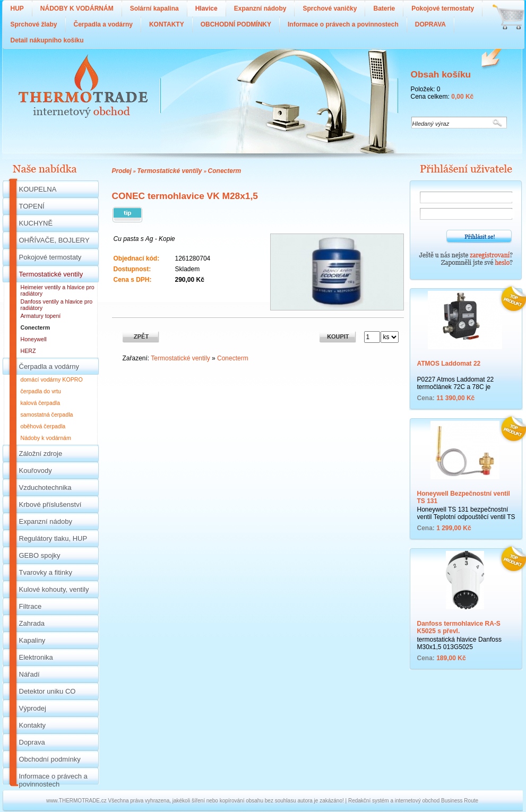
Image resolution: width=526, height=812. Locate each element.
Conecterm (225, 171)
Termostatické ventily (170, 171)
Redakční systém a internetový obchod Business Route (413, 801)
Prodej (122, 171)
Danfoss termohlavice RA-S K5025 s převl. (459, 627)
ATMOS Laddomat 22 (449, 364)
